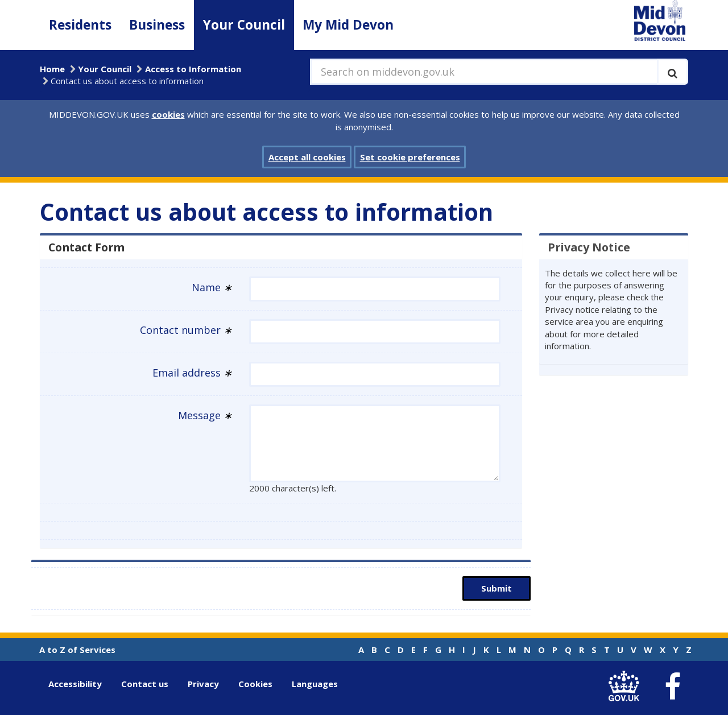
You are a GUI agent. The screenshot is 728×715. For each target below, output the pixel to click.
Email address (192, 373)
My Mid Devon (348, 25)
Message (205, 415)
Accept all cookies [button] (307, 157)
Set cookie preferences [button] (410, 157)
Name (212, 287)
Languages (315, 684)
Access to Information (193, 69)
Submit (497, 588)
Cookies (255, 684)
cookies (168, 114)
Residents (80, 25)
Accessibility (75, 684)
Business (157, 25)
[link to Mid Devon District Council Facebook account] (672, 687)
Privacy (203, 684)
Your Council (244, 25)
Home (52, 69)
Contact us (145, 684)
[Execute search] (673, 72)
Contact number (186, 330)
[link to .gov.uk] (626, 686)
